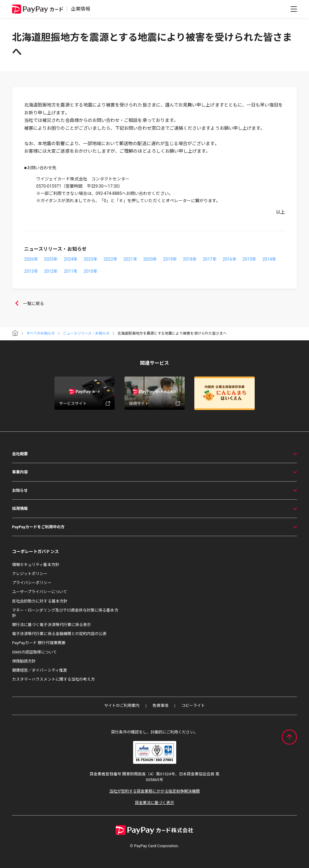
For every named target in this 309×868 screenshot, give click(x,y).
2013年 (31, 271)
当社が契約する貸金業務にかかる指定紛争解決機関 (154, 791)
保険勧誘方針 (24, 661)
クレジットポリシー (30, 574)
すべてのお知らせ (41, 333)
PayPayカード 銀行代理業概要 (39, 643)
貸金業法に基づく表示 (155, 803)
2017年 (210, 259)
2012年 (51, 271)
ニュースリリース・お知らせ (86, 333)
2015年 (250, 259)
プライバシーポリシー (32, 583)
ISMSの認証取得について (34, 652)
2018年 (190, 259)
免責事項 (160, 706)
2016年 (230, 259)
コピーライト (193, 706)
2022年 (110, 259)
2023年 (91, 259)
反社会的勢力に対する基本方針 (40, 601)
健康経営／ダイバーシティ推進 (40, 670)
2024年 (71, 259)
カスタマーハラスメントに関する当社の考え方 (53, 679)
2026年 (31, 259)
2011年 (71, 271)
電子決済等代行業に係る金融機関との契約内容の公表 (59, 634)
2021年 (130, 259)
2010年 (91, 271)
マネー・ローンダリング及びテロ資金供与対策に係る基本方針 (65, 613)
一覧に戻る (28, 304)
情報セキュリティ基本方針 (36, 565)
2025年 (51, 259)
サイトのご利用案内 (122, 706)
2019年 (170, 259)
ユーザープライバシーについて (40, 592)
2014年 (269, 259)
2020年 (150, 259)
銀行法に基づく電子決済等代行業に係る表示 (51, 625)
